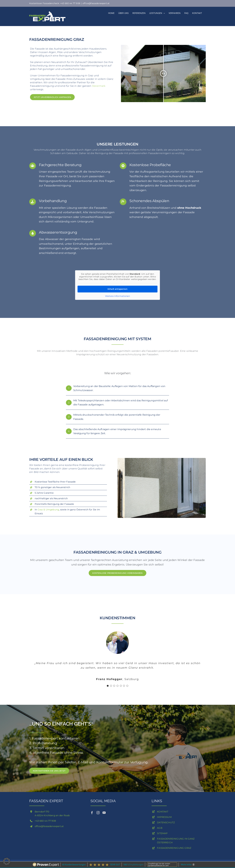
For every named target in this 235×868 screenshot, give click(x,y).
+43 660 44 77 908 (45, 821)
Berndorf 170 (42, 812)
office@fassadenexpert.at (96, 3)
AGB (160, 828)
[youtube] (104, 813)
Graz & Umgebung (48, 510)
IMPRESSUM (164, 817)
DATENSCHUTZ (166, 822)
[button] (7, 861)
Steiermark (99, 86)
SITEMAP (162, 833)
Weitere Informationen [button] (118, 296)
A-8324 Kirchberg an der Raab (52, 815)
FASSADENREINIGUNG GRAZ (174, 848)
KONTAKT (163, 812)
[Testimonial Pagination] (108, 686)
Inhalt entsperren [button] (118, 289)
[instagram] (98, 813)
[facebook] (92, 813)
